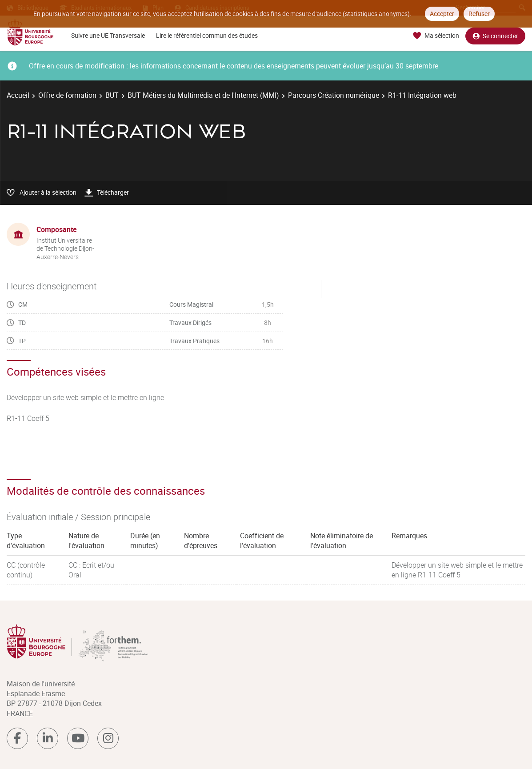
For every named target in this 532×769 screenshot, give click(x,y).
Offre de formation (67, 95)
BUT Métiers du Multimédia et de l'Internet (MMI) (203, 95)
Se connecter (495, 36)
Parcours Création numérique (334, 95)
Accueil (18, 95)
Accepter (442, 14)
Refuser (479, 14)
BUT (112, 95)
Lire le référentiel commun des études (207, 35)
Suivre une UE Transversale (108, 35)
